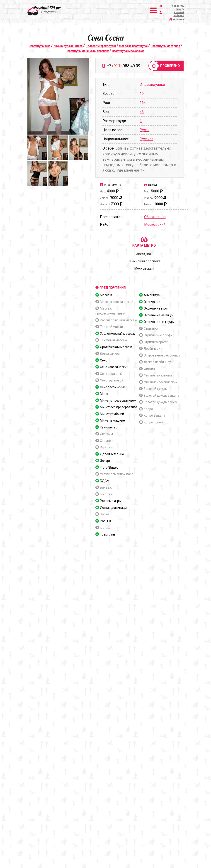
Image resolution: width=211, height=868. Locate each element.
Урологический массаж (117, 334)
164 (143, 103)
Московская (144, 268)
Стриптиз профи (156, 342)
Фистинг (150, 369)
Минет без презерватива (119, 407)
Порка (104, 514)
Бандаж (106, 487)
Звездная (144, 254)
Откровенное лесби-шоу (162, 355)
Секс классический (114, 367)
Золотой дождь (155, 389)
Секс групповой (112, 380)
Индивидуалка (152, 85)
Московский (155, 225)
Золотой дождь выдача (161, 396)
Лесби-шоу (152, 349)
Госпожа (106, 494)
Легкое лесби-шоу (157, 362)
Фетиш (105, 528)
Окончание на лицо (158, 315)
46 (142, 112)
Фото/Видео (109, 467)
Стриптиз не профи (158, 335)
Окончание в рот (156, 308)
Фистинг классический (161, 382)
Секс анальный (111, 374)
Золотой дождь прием (160, 402)
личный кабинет (174, 14)
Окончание (152, 302)
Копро (148, 409)
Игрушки (106, 447)
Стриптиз (151, 329)
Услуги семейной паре (117, 474)
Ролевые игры (111, 501)
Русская (146, 139)
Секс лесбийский (113, 387)
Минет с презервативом (118, 401)
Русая (144, 130)
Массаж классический (117, 302)
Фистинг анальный (158, 375)
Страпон (106, 441)
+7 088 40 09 (124, 66)
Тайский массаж (112, 327)
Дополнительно (112, 454)
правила (178, 20)
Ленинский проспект (144, 261)
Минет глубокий (112, 414)
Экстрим (106, 434)
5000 (155, 191)
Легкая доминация (114, 508)
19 (142, 94)
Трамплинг (108, 534)
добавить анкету (174, 8)
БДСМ (105, 481)
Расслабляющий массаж (119, 320)
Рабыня (106, 521)
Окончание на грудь (159, 322)
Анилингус (152, 295)
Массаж (106, 295)
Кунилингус (109, 427)
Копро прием (153, 422)
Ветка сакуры (110, 354)
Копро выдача (154, 416)
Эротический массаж (116, 347)
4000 (111, 191)
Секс (103, 360)
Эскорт (105, 461)
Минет (105, 394)
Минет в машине (112, 420)
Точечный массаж (114, 340)
